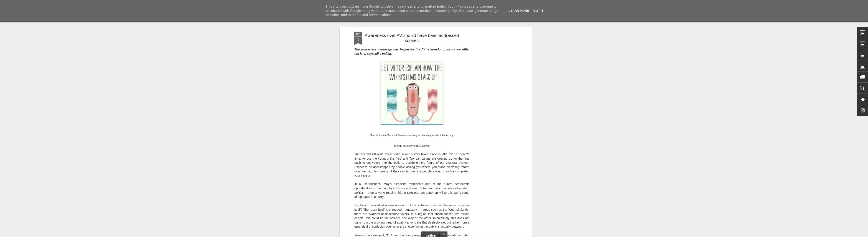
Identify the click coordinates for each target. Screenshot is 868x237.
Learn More (519, 11)
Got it (538, 11)
